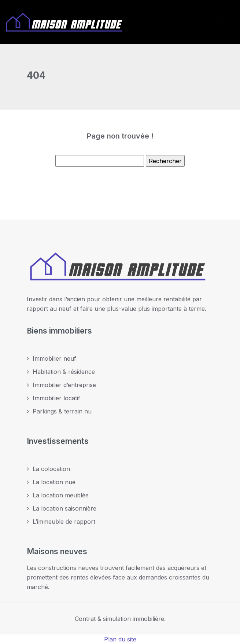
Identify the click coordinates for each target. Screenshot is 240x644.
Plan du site (120, 639)
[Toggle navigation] (218, 22)
